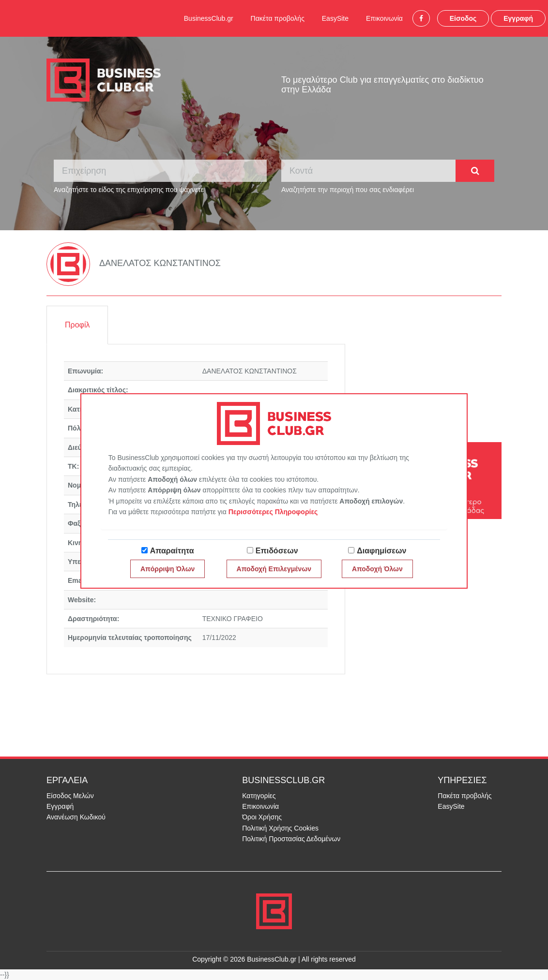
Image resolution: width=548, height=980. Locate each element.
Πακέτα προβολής (278, 18)
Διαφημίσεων (381, 551)
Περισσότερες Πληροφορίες (273, 512)
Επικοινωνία (384, 18)
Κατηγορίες (259, 796)
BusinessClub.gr (209, 18)
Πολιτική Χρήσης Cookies (280, 828)
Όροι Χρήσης (262, 817)
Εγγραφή (518, 18)
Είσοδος (463, 18)
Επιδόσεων (277, 551)
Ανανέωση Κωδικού (76, 817)
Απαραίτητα (172, 551)
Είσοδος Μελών (70, 796)
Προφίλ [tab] (77, 325)
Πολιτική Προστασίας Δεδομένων (291, 839)
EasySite (335, 18)
